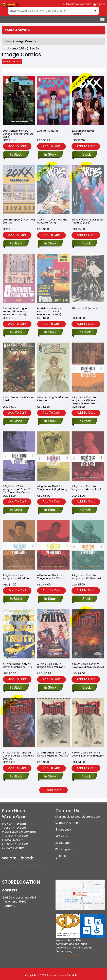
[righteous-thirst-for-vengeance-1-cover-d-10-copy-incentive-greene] (16, 510)
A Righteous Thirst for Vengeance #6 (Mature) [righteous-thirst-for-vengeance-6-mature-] (18, 577)
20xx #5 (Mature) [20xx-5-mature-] (48, 131)
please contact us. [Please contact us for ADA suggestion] (67, 955)
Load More (54, 790)
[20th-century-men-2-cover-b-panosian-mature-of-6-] (19, 101)
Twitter (64, 836)
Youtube (64, 843)
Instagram (66, 849)
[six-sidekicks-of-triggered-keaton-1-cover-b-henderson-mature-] (50, 332)
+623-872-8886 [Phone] (69, 823)
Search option (17, 30)
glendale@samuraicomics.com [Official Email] (79, 817)
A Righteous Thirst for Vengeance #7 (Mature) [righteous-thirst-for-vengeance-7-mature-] (52, 577)
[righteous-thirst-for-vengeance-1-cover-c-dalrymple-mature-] (85, 421)
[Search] (53, 11)
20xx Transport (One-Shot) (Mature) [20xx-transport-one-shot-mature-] (19, 221)
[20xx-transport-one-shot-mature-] (16, 244)
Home (8, 41)
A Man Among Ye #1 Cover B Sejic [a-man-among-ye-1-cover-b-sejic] (19, 399)
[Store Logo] (10, 4)
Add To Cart (17, 146)
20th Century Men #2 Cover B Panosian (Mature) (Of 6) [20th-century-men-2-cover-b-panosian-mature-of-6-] (19, 134)
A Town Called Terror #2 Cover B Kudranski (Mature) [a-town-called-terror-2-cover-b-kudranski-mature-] (53, 754)
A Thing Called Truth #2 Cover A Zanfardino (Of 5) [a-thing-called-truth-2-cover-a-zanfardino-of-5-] (18, 665)
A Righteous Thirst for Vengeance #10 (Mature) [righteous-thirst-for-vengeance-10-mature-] (52, 488)
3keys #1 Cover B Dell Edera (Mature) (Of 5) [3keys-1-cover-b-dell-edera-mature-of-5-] (87, 221)
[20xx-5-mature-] (53, 101)
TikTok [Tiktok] (63, 856)
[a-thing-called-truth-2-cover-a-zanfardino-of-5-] (16, 688)
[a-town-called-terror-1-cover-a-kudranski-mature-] (85, 688)
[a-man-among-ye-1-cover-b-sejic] (16, 421)
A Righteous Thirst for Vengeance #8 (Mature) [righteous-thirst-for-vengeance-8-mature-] (86, 577)
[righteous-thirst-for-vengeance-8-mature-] (85, 599)
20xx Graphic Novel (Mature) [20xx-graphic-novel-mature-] (83, 132)
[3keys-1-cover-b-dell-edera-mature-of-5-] (85, 244)
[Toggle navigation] (102, 20)
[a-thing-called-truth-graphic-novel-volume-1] (50, 688)
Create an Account (77, 4)
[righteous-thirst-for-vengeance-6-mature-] (16, 599)
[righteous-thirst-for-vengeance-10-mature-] (50, 510)
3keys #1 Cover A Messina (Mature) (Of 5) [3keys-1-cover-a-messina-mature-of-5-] (52, 221)
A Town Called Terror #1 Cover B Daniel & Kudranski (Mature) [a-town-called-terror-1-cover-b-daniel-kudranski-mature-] (19, 756)
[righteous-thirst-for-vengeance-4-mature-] (85, 510)
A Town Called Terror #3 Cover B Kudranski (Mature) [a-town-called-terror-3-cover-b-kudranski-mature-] (88, 754)
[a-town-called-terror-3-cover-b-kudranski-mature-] (85, 777)
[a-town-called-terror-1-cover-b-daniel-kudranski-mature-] (16, 777)
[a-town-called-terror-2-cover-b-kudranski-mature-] (50, 777)
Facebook (65, 830)
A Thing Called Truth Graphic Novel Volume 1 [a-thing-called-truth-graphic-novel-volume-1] (51, 665)
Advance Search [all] (12, 62)
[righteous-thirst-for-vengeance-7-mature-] (50, 599)
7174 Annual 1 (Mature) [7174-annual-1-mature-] (85, 309)
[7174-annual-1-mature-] (85, 332)
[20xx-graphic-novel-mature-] (88, 101)
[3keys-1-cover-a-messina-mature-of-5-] (50, 244)
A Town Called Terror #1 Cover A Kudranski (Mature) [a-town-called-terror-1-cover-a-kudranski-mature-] (88, 665)
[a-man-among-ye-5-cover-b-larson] (50, 421)
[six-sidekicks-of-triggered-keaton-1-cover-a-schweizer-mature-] (16, 332)
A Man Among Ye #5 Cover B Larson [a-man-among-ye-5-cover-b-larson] (53, 399)
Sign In (99, 4)
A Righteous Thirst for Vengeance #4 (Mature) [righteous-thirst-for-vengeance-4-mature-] (86, 488)
